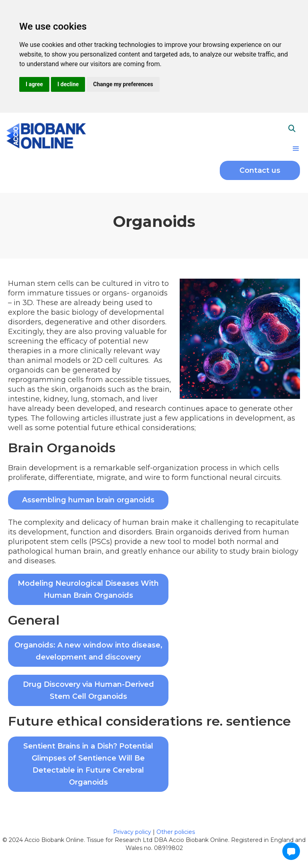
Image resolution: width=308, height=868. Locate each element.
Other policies (176, 832)
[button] (296, 149)
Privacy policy (133, 832)
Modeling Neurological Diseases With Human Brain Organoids (88, 589)
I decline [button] (68, 84)
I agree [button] (34, 84)
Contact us (260, 170)
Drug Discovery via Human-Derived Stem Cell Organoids (88, 690)
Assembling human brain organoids (88, 500)
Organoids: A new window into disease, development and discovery (88, 651)
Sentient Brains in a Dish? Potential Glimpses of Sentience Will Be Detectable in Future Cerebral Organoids (88, 764)
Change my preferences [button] (123, 84)
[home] (46, 135)
